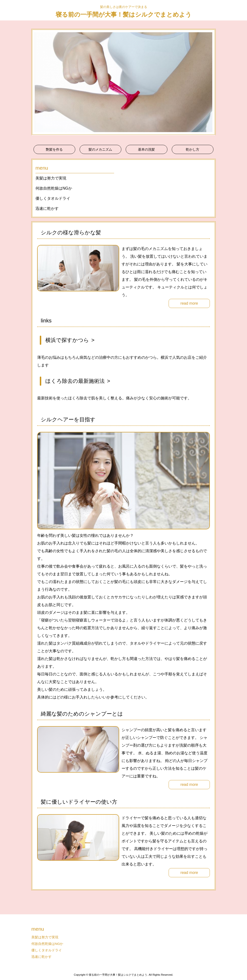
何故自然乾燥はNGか (54, 188)
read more (189, 303)
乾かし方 (192, 149)
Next (209, 82)
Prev (38, 82)
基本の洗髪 (146, 149)
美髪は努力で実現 (51, 178)
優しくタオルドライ (53, 198)
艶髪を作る (54, 149)
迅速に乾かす (47, 208)
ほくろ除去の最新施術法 (75, 381)
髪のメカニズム (100, 149)
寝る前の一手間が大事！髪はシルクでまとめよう (124, 14)
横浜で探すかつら (67, 340)
